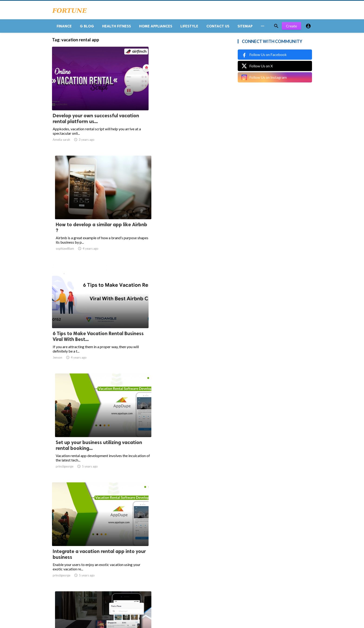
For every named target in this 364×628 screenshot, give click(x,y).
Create (291, 28)
